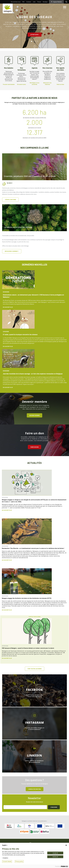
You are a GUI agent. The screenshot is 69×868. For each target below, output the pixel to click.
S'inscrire (54, 807)
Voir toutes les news (35, 669)
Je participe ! (35, 35)
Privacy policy (19, 861)
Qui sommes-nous (16, 2)
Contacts (29, 2)
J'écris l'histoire (10, 200)
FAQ (23, 2)
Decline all (55, 857)
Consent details (7, 861)
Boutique (45, 2)
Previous (1, 27)
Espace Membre (57, 2)
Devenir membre (34, 415)
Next (68, 27)
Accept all (55, 853)
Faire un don (34, 447)
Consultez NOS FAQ (35, 789)
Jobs (34, 2)
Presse (39, 2)
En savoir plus (8, 307)
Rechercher (67, 2)
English (5, 845)
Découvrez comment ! (12, 251)
